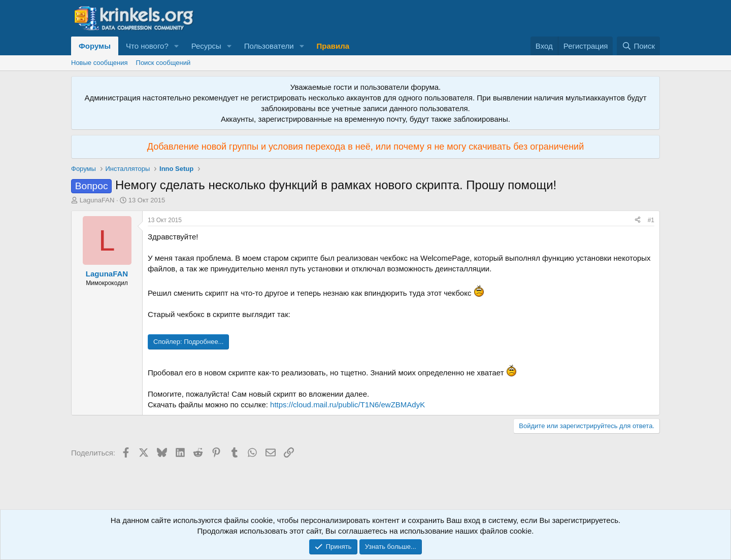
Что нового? (147, 46)
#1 (651, 220)
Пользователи (269, 46)
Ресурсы (206, 46)
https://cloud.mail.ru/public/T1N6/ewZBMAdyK (347, 405)
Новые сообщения (99, 63)
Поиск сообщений (163, 63)
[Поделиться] (638, 220)
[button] (177, 46)
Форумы (95, 46)
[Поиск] (638, 46)
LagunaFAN (97, 200)
